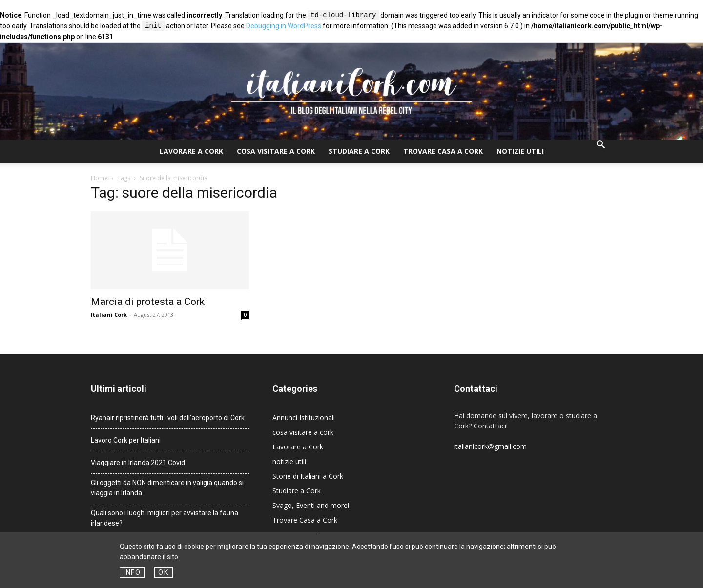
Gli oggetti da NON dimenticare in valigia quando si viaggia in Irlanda (167, 488)
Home (99, 178)
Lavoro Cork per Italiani (126, 440)
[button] (600, 146)
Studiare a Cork (359, 151)
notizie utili (520, 151)
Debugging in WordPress (284, 26)
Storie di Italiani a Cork (308, 476)
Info (132, 572)
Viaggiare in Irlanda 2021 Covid (138, 463)
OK (163, 572)
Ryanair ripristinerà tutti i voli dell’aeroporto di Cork (168, 418)
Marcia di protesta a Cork (148, 302)
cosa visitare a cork (276, 151)
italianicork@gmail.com (490, 446)
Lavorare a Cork (191, 151)
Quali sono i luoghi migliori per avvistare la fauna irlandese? (165, 518)
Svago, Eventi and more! (311, 505)
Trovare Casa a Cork (443, 151)
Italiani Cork (109, 314)
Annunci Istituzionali (304, 417)
